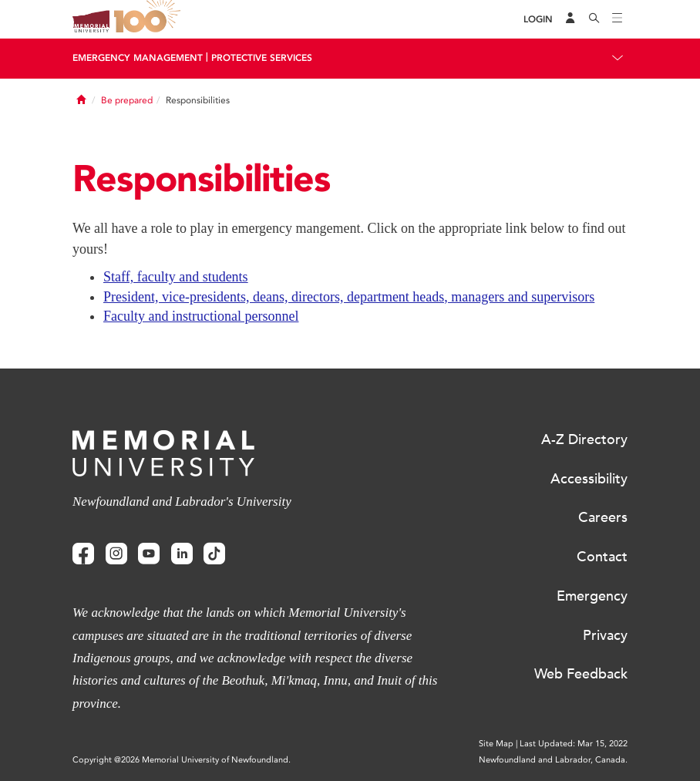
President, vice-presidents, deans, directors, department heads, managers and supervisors (349, 297)
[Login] (538, 20)
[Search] (594, 19)
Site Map (496, 744)
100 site (150, 19)
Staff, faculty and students (176, 277)
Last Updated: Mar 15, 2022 (574, 744)
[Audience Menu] (570, 19)
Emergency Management (138, 58)
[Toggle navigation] (618, 19)
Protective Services (262, 58)
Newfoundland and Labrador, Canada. (553, 760)
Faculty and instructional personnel (201, 316)
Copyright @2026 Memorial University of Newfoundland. (182, 760)
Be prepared (127, 100)
